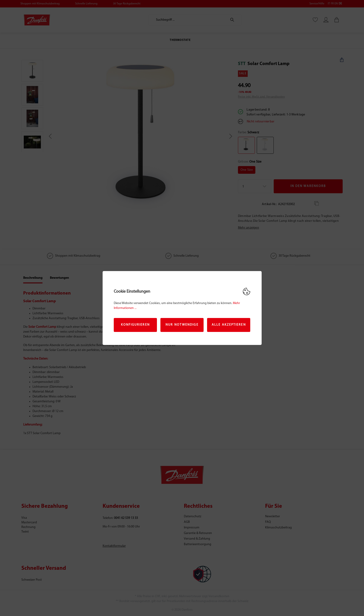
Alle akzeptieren (229, 325)
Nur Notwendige (182, 325)
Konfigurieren (135, 325)
